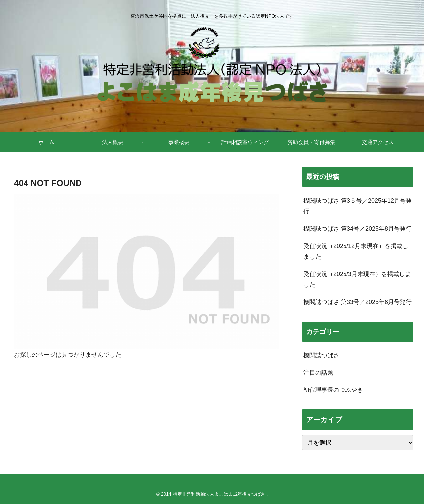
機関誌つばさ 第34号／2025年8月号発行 (358, 229)
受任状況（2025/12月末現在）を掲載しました (356, 251)
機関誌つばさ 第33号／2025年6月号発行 (358, 302)
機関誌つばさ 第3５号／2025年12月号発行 (358, 206)
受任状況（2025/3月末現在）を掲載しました (357, 279)
